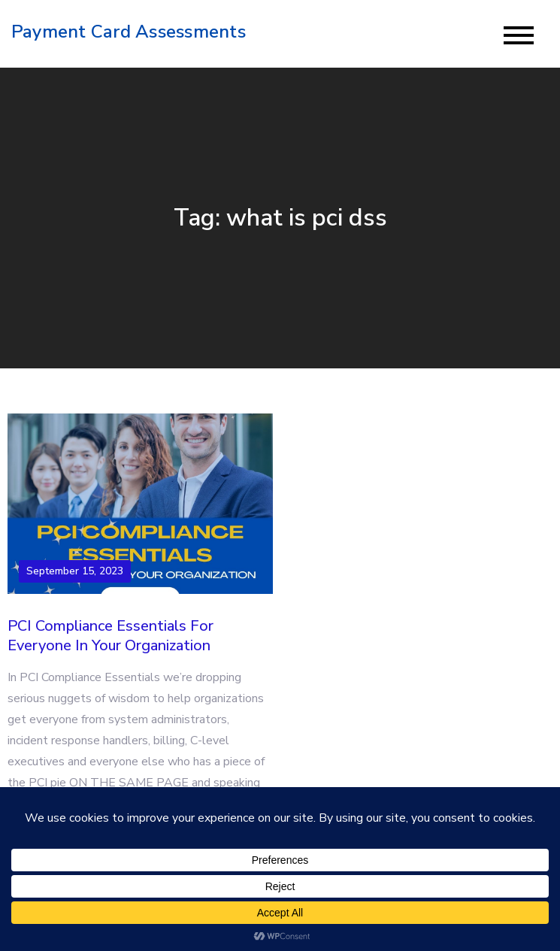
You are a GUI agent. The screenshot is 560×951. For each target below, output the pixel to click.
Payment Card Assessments (129, 32)
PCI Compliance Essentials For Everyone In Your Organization (110, 636)
